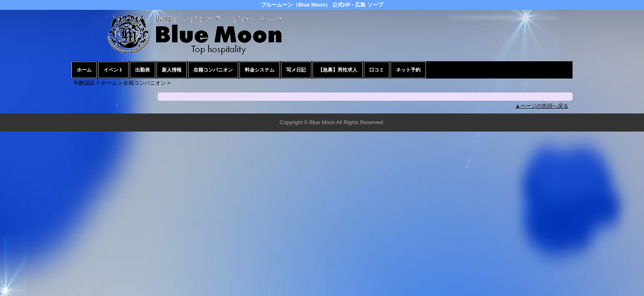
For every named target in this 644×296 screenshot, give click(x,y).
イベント (113, 70)
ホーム (84, 70)
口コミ (377, 70)
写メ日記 (296, 70)
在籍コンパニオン (213, 70)
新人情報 (172, 70)
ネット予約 (408, 70)
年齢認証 (84, 83)
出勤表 (143, 70)
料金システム (260, 70)
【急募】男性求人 (338, 70)
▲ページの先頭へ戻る (542, 106)
